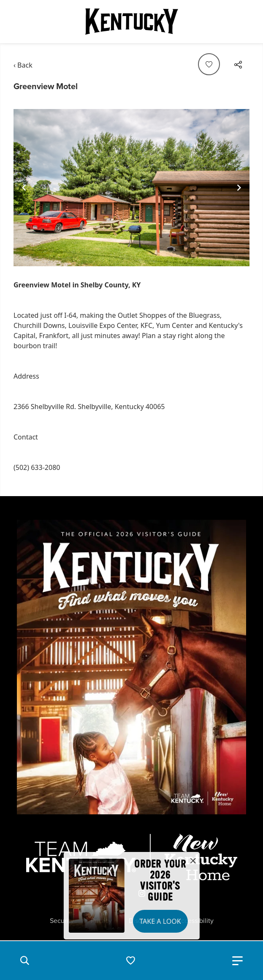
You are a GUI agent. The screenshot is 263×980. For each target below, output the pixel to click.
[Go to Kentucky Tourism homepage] (132, 22)
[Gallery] (131, 188)
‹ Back (23, 65)
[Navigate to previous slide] (24, 188)
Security (62, 921)
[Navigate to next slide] (239, 188)
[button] (24, 961)
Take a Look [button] (160, 921)
